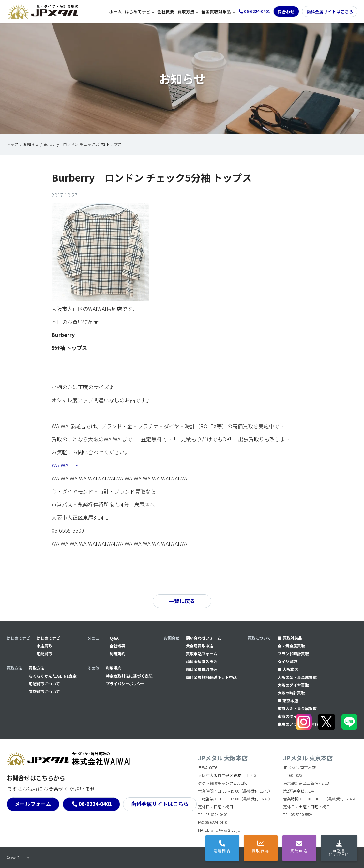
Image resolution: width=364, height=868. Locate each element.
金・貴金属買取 (291, 646)
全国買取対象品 (216, 12)
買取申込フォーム (202, 654)
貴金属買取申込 (200, 646)
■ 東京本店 (288, 700)
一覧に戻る (182, 601)
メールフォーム (33, 804)
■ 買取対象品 (290, 638)
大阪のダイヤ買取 (293, 685)
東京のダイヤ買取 (293, 716)
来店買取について (44, 691)
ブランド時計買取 (293, 654)
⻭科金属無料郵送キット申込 (211, 677)
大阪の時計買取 (291, 693)
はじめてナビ (138, 12)
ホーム (116, 12)
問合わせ (286, 12)
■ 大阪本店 (288, 669)
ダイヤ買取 (287, 661)
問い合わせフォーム (204, 638)
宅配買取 (44, 654)
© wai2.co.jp (18, 857)
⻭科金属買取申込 (202, 669)
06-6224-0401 (95, 804)
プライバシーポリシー (125, 684)
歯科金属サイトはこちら (330, 12)
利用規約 (117, 654)
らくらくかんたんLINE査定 (53, 676)
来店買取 (44, 646)
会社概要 (166, 12)
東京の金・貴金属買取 (297, 708)
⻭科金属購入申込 (202, 661)
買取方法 (186, 12)
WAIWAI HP (65, 465)
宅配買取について (44, 684)
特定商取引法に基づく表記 (129, 676)
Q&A (114, 638)
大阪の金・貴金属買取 (297, 677)
